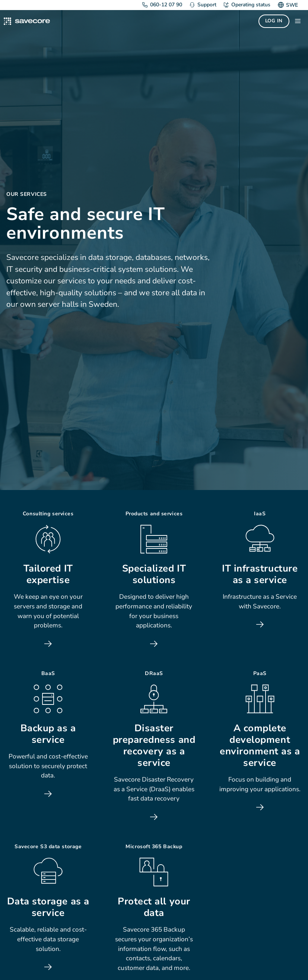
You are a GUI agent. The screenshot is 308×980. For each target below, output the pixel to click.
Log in (274, 21)
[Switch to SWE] (291, 5)
